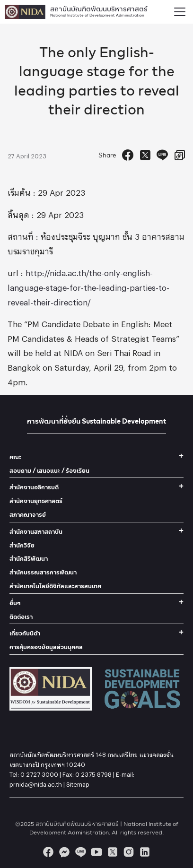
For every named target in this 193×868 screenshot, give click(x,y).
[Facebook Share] (128, 155)
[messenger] (64, 852)
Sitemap (78, 783)
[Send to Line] (162, 155)
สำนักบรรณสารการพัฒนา (43, 572)
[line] (80, 852)
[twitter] (113, 852)
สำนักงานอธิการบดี (34, 487)
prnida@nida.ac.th (36, 783)
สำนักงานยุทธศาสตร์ (36, 501)
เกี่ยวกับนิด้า (25, 633)
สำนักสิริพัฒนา (29, 559)
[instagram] (129, 852)
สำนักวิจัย (22, 545)
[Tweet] (145, 155)
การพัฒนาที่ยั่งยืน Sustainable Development (96, 421)
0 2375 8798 (93, 773)
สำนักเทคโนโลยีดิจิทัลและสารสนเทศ (55, 586)
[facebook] (48, 852)
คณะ (15, 457)
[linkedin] (145, 852)
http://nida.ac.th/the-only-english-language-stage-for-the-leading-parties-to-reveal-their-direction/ (88, 286)
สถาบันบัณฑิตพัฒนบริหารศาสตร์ (99, 11)
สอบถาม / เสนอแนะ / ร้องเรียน (49, 471)
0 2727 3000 (39, 773)
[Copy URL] (180, 155)
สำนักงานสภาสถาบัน (36, 532)
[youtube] (96, 852)
